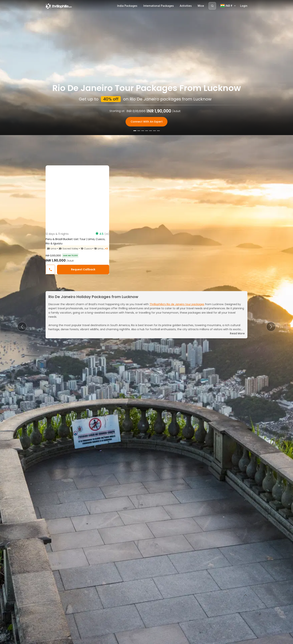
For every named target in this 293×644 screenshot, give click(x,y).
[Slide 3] (143, 640)
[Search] (212, 6)
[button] (22, 327)
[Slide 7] (158, 640)
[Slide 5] (151, 640)
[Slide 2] (139, 640)
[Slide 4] (147, 640)
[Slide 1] (135, 640)
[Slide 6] (154, 640)
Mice (201, 6)
